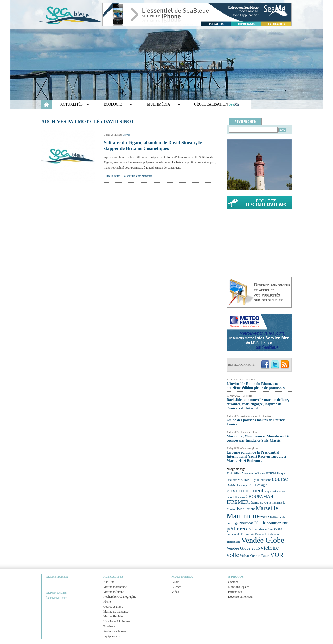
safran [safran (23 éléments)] (269, 529)
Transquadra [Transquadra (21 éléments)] (233, 542)
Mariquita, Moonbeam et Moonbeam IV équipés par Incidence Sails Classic (258, 438)
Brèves (126, 135)
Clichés (176, 587)
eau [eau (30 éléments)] (252, 485)
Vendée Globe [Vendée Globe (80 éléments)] (263, 540)
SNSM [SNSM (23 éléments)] (278, 529)
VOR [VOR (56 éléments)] (277, 555)
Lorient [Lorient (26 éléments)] (250, 509)
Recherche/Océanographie (120, 597)
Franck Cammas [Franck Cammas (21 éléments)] (236, 497)
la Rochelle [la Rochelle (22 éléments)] (275, 503)
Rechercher (57, 577)
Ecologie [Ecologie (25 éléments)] (261, 485)
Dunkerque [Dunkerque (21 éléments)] (242, 485)
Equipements (111, 636)
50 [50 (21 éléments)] (228, 473)
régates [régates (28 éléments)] (259, 529)
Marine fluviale (113, 616)
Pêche (107, 602)
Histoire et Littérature (117, 621)
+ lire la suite (112, 176)
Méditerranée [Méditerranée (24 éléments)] (277, 517)
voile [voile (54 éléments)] (233, 555)
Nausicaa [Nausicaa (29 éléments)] (246, 523)
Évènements (56, 598)
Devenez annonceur (241, 597)
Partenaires (235, 592)
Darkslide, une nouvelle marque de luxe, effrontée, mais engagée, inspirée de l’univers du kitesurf (258, 404)
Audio (176, 582)
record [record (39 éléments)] (246, 529)
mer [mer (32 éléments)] (264, 517)
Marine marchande (115, 587)
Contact (233, 582)
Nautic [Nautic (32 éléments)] (260, 523)
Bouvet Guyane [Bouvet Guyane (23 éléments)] (250, 480)
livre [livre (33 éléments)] (240, 509)
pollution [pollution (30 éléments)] (274, 523)
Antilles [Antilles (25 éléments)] (236, 473)
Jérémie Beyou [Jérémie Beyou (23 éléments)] (259, 503)
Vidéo (175, 592)
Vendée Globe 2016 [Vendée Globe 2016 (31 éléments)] (243, 548)
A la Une (109, 582)
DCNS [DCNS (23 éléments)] (231, 485)
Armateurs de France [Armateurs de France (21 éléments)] (253, 473)
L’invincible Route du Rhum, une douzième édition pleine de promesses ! (257, 386)
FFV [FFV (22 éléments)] (285, 491)
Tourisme (109, 626)
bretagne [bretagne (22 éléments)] (266, 480)
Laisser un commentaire (137, 176)
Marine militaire (113, 592)
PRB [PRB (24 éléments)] (285, 523)
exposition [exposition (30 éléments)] (273, 491)
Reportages (56, 593)
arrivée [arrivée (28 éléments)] (271, 473)
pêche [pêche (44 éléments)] (233, 529)
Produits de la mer (115, 631)
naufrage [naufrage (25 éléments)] (232, 523)
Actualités (72, 104)
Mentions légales (239, 587)
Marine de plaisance (116, 612)
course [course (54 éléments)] (280, 479)
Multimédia (159, 104)
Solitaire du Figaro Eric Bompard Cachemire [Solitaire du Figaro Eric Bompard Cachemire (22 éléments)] (253, 534)
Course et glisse (113, 607)
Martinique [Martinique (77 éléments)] (243, 516)
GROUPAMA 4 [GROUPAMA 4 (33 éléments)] (260, 497)
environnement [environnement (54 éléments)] (245, 490)
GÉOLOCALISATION (217, 104)
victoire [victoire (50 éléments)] (270, 548)
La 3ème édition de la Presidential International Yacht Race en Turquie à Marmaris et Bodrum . (256, 456)
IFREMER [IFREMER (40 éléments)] (238, 502)
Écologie (113, 104)
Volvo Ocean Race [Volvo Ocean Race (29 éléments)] (255, 556)
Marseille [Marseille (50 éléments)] (267, 508)
